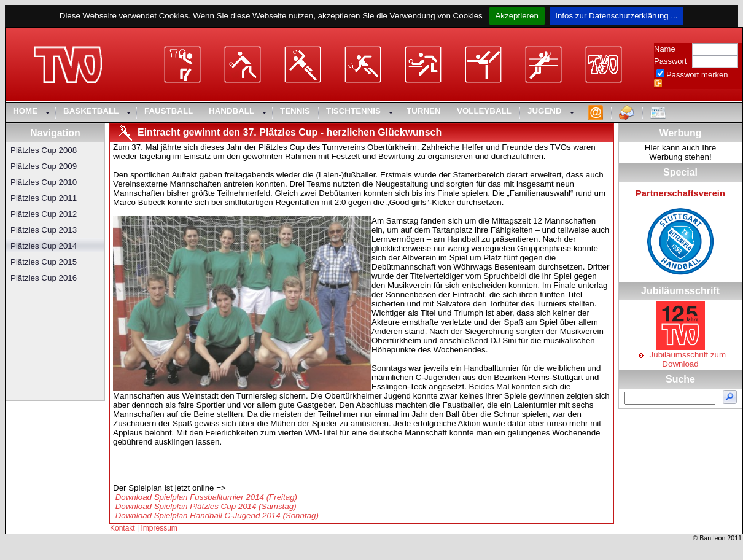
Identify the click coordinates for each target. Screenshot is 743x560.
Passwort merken (697, 75)
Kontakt (123, 528)
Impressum (159, 528)
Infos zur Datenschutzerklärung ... (617, 16)
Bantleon (712, 538)
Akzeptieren (517, 16)
